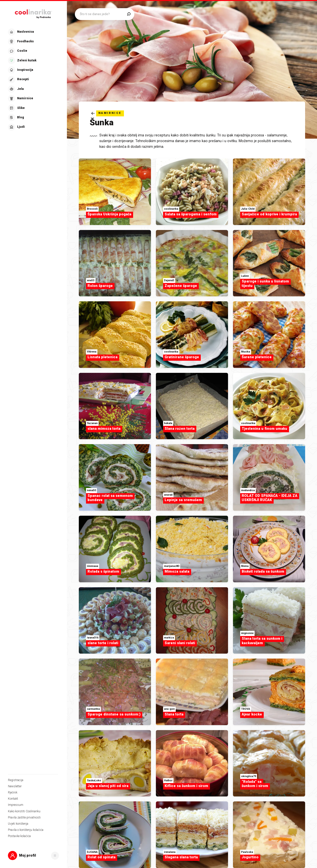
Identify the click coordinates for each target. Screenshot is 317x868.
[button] (33, 855)
